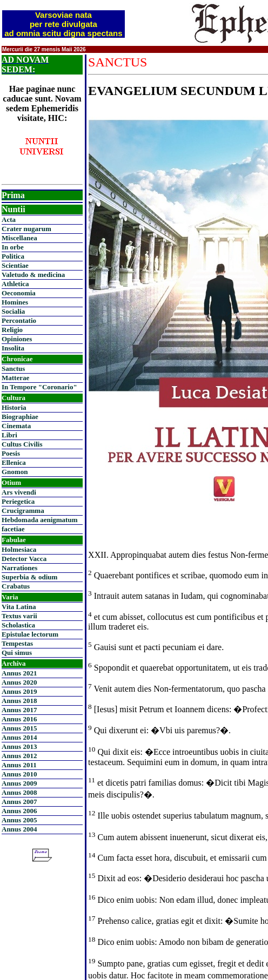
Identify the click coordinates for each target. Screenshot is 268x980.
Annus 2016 (19, 719)
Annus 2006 (19, 811)
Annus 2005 (19, 820)
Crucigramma (23, 511)
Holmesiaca (19, 549)
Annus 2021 (19, 673)
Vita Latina (19, 607)
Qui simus (17, 653)
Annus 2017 (19, 710)
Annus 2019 (19, 691)
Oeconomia (19, 293)
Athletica (15, 284)
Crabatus (16, 586)
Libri (9, 435)
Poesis (11, 453)
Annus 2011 (19, 765)
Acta (9, 219)
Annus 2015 (19, 728)
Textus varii (19, 616)
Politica (13, 256)
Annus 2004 (19, 829)
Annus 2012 (19, 756)
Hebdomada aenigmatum (39, 520)
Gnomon (15, 472)
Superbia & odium (29, 577)
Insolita (13, 348)
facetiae (13, 529)
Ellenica (14, 462)
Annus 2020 (19, 682)
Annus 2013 (19, 746)
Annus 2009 (19, 783)
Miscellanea (19, 238)
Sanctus (13, 369)
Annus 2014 (19, 737)
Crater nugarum (26, 229)
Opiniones (17, 339)
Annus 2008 (19, 792)
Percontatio (19, 320)
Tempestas (17, 643)
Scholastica (18, 625)
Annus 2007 (19, 802)
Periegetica (18, 501)
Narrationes (19, 568)
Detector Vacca (24, 559)
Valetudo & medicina (33, 275)
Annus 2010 (19, 774)
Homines (15, 302)
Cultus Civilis (22, 444)
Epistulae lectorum (30, 634)
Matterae (15, 378)
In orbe (13, 247)
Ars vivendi (19, 492)
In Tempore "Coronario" (39, 387)
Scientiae (15, 265)
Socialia (13, 311)
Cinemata (16, 426)
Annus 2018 (19, 701)
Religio (12, 330)
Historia (14, 407)
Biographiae (20, 417)
